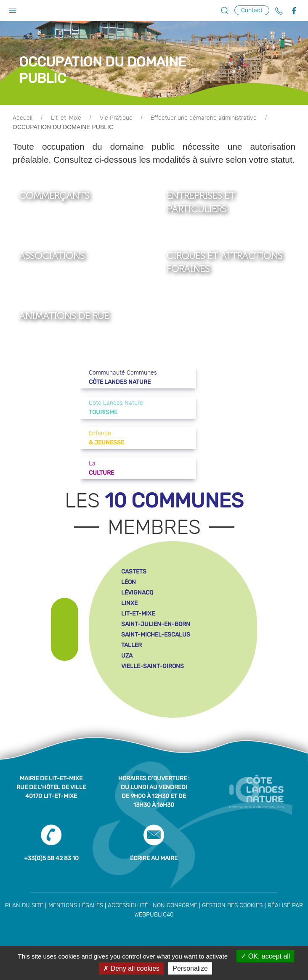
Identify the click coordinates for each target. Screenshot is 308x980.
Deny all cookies (131, 968)
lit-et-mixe (138, 614)
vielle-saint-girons (153, 666)
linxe (129, 603)
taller (131, 645)
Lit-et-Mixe (66, 118)
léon (129, 582)
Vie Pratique (116, 118)
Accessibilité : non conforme (153, 906)
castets (134, 572)
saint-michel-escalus (156, 635)
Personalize (190, 968)
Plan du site (24, 906)
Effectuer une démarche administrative (204, 118)
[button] (13, 8)
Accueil (23, 118)
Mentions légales (76, 906)
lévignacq (137, 593)
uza (127, 656)
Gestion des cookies (232, 906)
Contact (252, 10)
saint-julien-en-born (156, 624)
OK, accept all (265, 956)
